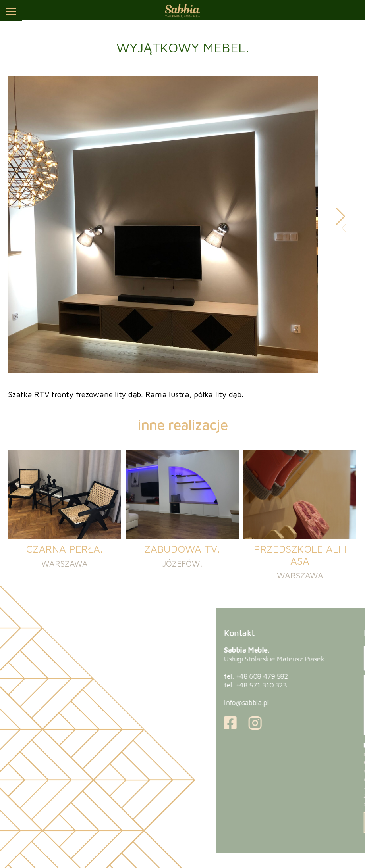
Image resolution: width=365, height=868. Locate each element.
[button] (341, 217)
